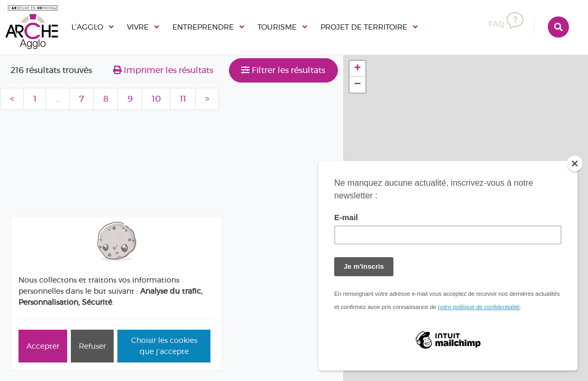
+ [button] (358, 69)
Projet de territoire (395, 27)
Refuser (92, 346)
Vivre (144, 27)
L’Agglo (89, 27)
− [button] (358, 85)
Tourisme (298, 27)
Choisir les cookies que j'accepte (164, 346)
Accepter (43, 346)
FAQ (505, 24)
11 (183, 99)
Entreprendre (217, 27)
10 (156, 99)
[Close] (575, 164)
